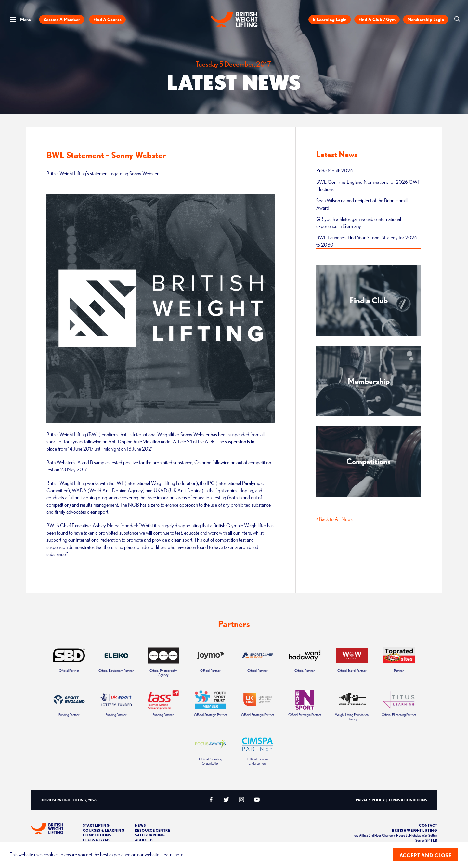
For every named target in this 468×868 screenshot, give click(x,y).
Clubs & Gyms (97, 840)
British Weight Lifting (415, 830)
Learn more (172, 854)
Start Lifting (96, 825)
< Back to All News (334, 519)
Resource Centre (152, 830)
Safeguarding (150, 835)
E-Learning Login (330, 20)
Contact (428, 825)
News (141, 825)
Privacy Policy (370, 800)
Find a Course (107, 20)
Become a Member (62, 20)
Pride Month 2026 (335, 170)
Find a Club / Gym (377, 20)
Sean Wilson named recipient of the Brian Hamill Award (362, 204)
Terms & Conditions (408, 800)
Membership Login (426, 20)
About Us (144, 840)
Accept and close (425, 855)
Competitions (97, 835)
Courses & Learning (104, 830)
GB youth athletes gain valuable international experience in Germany (359, 223)
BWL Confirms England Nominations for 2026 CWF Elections (368, 185)
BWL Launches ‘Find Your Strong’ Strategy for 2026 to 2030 (367, 241)
